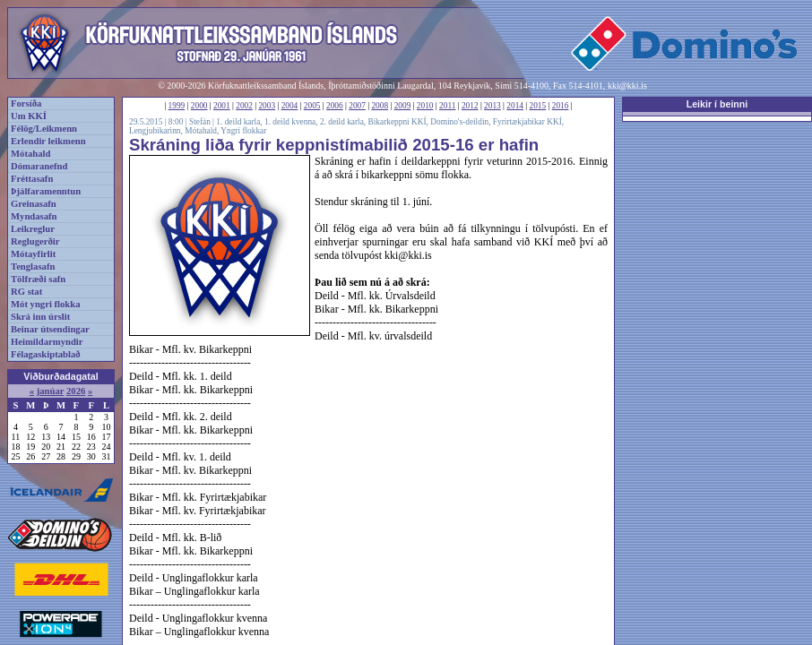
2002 (244, 106)
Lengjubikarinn (155, 131)
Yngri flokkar (243, 131)
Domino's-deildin (459, 122)
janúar (51, 391)
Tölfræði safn (38, 279)
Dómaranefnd (39, 166)
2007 (357, 106)
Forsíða (26, 103)
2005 (312, 106)
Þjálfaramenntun (46, 191)
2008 (380, 106)
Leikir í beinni (717, 104)
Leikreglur (33, 229)
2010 (425, 106)
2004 (290, 106)
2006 (335, 106)
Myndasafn (34, 216)
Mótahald (30, 154)
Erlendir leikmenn (48, 141)
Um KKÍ (29, 116)
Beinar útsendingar (50, 329)
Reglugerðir (35, 241)
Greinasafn (34, 204)
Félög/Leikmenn (44, 129)
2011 (447, 106)
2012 (470, 106)
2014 (515, 106)
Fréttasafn (32, 179)
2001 (222, 106)
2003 (267, 106)
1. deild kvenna (290, 122)
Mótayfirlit (33, 254)
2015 (538, 106)
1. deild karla (238, 122)
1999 (177, 106)
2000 (199, 106)
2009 (403, 106)
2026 (76, 391)
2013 (492, 106)
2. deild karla (342, 122)
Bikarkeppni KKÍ (397, 122)
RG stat (26, 292)
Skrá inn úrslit (40, 317)
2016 (561, 106)
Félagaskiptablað (46, 354)
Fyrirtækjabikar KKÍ (527, 122)
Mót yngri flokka (46, 304)
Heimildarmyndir (47, 342)
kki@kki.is (627, 86)
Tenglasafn (33, 267)
